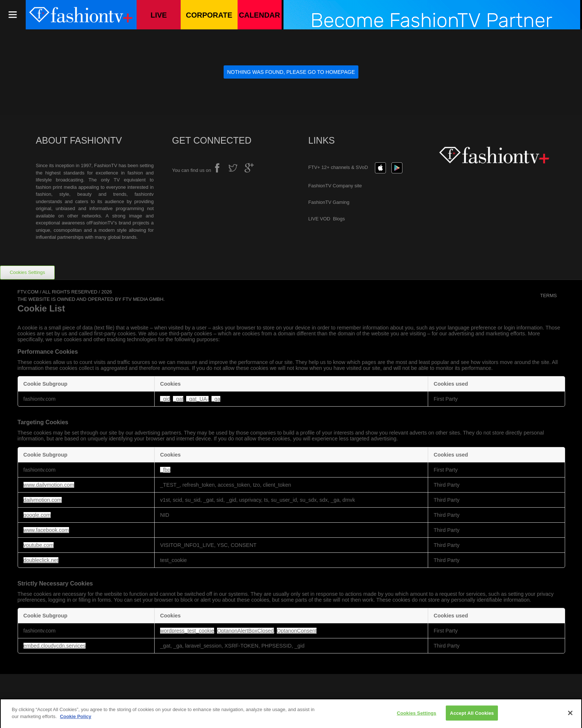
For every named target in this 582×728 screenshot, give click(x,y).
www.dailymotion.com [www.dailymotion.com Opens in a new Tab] (49, 485)
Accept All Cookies (472, 716)
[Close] (570, 716)
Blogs (339, 219)
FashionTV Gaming (329, 202)
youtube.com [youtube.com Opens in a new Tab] (39, 545)
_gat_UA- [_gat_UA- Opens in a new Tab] (197, 399)
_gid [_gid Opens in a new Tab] (165, 399)
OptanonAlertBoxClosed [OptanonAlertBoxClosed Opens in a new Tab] (245, 631)
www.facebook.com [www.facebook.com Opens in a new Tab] (46, 530)
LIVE (314, 219)
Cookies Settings (28, 272)
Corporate (209, 15)
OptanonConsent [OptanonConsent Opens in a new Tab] (297, 631)
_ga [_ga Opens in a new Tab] (216, 399)
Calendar (260, 15)
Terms (549, 295)
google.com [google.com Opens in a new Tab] (37, 515)
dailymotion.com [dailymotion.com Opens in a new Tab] (43, 500)
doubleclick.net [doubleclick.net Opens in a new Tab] (41, 560)
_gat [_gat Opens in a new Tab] (178, 399)
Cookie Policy (75, 719)
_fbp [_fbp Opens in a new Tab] (165, 470)
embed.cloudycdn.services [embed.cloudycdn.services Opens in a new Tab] (55, 646)
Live (159, 15)
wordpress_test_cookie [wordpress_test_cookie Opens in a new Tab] (187, 631)
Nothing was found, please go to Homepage (291, 72)
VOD (326, 219)
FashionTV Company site (335, 186)
